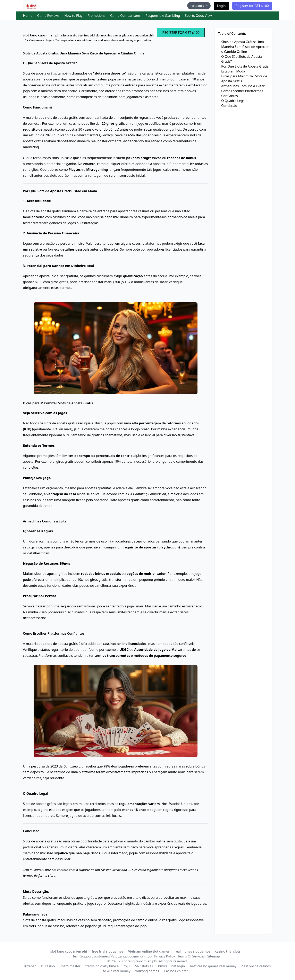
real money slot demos (193, 951)
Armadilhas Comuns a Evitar (243, 86)
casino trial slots (228, 951)
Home (28, 16)
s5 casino (48, 966)
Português (199, 6)
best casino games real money (213, 966)
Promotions (96, 16)
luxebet (30, 966)
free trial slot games (107, 951)
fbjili (127, 966)
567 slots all (144, 966)
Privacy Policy (165, 956)
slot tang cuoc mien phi (69, 951)
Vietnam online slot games (149, 951)
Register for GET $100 (252, 6)
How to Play (73, 16)
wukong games (147, 971)
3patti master (70, 966)
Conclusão (229, 106)
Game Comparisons (125, 16)
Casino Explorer (176, 971)
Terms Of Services (191, 956)
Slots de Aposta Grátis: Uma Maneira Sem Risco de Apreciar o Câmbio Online (245, 47)
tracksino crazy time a (102, 966)
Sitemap (214, 956)
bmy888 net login (172, 966)
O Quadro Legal (233, 101)
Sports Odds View (198, 16)
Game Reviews (48, 16)
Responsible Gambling (163, 16)
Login (221, 6)
